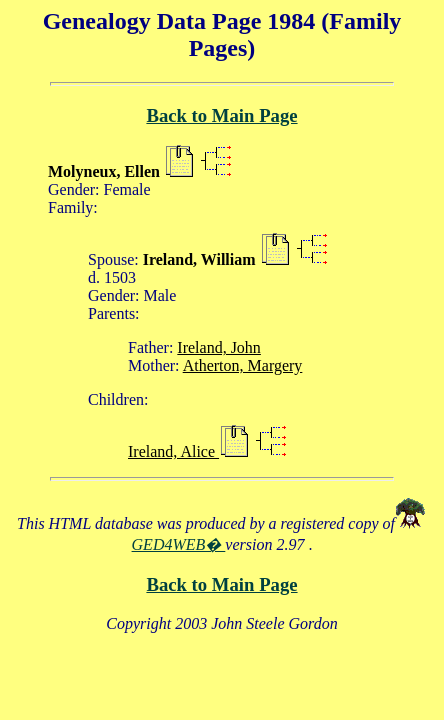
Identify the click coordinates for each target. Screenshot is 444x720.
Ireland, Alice (173, 451)
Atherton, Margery (243, 365)
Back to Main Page (221, 115)
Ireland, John (219, 347)
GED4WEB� (179, 544)
